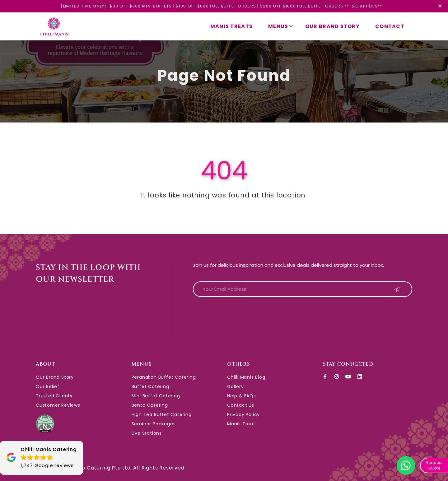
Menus (280, 26)
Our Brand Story (332, 26)
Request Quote (434, 465)
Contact (390, 26)
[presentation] (240, 314)
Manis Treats (231, 26)
